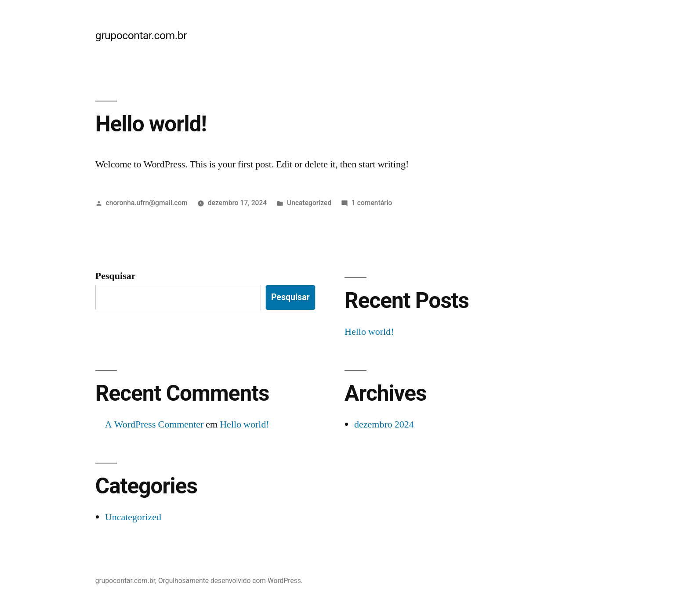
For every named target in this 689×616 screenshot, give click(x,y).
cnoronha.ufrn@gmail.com (147, 203)
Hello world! (151, 124)
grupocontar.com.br (141, 35)
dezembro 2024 (384, 424)
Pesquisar (116, 276)
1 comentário (372, 203)
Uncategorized (309, 203)
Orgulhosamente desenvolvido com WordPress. (230, 581)
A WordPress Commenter (154, 424)
